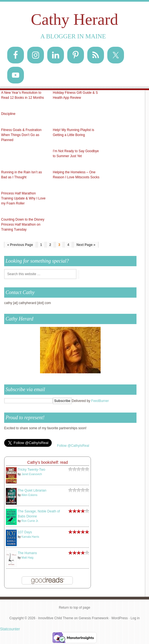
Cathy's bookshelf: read (48, 462)
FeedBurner (100, 401)
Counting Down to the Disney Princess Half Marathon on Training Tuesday (23, 224)
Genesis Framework (94, 618)
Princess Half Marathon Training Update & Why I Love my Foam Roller (23, 198)
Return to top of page (75, 608)
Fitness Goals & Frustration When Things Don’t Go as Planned (21, 135)
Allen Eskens (29, 495)
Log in (135, 618)
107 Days (25, 532)
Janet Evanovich (32, 474)
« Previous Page (20, 245)
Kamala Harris (30, 537)
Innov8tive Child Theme (56, 618)
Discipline (8, 114)
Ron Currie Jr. (30, 521)
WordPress (119, 618)
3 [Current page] (59, 245)
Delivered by (90, 401)
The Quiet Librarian (32, 490)
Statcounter (10, 629)
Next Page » (86, 245)
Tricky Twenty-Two (32, 470)
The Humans (27, 553)
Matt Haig (27, 558)
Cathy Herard (74, 19)
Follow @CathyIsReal (73, 446)
